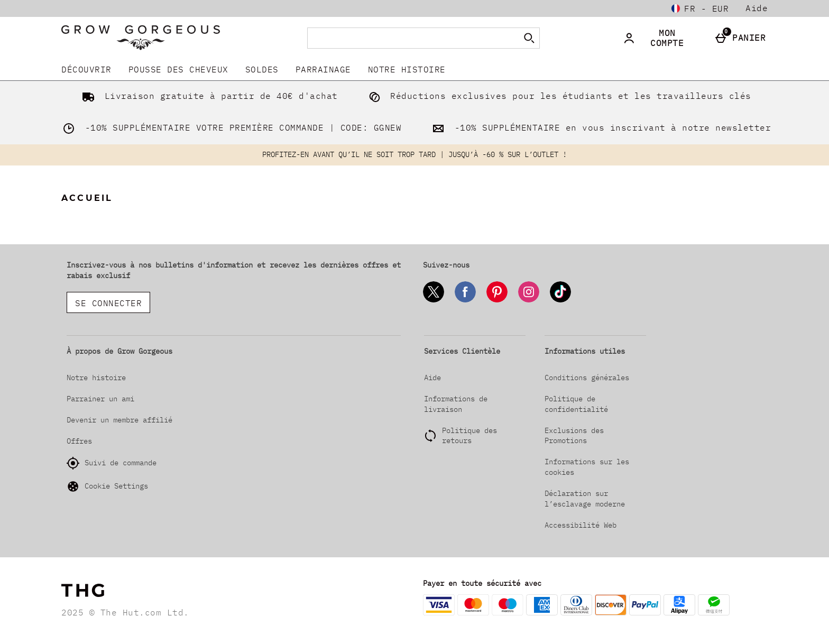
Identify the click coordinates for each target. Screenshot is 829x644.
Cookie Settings (107, 486)
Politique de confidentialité (576, 404)
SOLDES (262, 69)
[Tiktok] (560, 301)
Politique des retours (469, 436)
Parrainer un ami (100, 399)
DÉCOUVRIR (86, 69)
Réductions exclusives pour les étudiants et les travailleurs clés (558, 96)
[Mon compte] (661, 38)
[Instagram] (529, 301)
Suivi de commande (112, 463)
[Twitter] (434, 301)
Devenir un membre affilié (119, 420)
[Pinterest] (497, 301)
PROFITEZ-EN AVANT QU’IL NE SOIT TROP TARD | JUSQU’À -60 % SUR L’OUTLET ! (414, 154)
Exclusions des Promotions (574, 436)
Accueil (87, 198)
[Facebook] (465, 301)
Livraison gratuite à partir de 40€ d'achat (208, 96)
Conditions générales (587, 378)
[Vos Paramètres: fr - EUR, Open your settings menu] (700, 8)
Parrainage (323, 69)
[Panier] (743, 38)
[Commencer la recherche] (529, 38)
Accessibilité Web (581, 525)
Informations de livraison (456, 404)
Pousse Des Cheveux (178, 69)
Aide (757, 8)
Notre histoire (407, 69)
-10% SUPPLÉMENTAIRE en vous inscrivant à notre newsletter (599, 127)
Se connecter (108, 303)
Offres (79, 441)
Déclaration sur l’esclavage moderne (585, 499)
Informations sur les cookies (587, 467)
